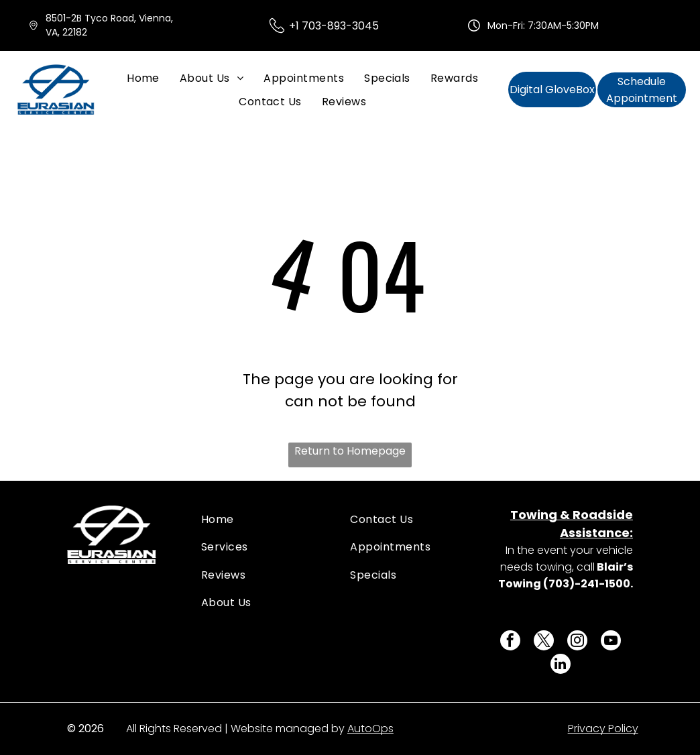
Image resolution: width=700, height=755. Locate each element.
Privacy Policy (603, 729)
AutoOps (370, 729)
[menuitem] (143, 78)
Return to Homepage (350, 451)
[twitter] (544, 642)
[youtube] (611, 642)
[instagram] (577, 642)
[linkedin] (561, 665)
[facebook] (510, 642)
